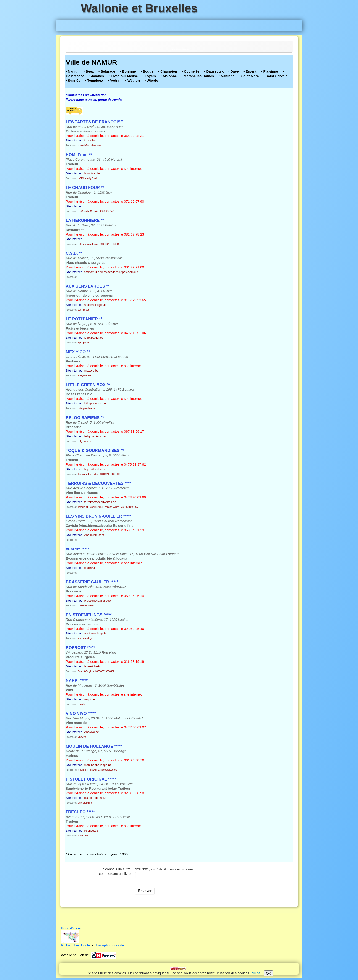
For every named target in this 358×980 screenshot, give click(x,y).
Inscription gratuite (110, 945)
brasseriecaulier (86, 606)
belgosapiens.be (95, 436)
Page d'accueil (72, 928)
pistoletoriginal (85, 803)
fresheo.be (91, 831)
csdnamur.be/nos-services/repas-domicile (111, 272)
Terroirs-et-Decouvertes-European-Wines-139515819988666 (108, 507)
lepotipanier (84, 343)
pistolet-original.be (96, 798)
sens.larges (83, 310)
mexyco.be (91, 371)
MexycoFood (84, 376)
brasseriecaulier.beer (98, 601)
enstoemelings (85, 638)
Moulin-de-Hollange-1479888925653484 (98, 770)
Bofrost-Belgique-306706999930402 (96, 671)
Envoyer (145, 891)
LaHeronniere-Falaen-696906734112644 (98, 244)
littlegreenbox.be (95, 403)
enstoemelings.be (96, 633)
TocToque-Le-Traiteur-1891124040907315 (99, 474)
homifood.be (92, 173)
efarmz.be (91, 568)
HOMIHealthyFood (87, 178)
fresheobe (83, 836)
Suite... (258, 973)
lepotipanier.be (94, 338)
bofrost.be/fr (92, 666)
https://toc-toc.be (95, 469)
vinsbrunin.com (94, 535)
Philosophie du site (76, 945)
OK (268, 973)
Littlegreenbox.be (86, 408)
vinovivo (82, 737)
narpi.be (89, 699)
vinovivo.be (91, 732)
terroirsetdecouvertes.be (100, 502)
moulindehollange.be (98, 765)
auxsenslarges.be (96, 305)
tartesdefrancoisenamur (90, 145)
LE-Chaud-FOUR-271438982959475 (96, 211)
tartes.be (90, 140)
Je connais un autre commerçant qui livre (115, 871)
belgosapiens (84, 441)
